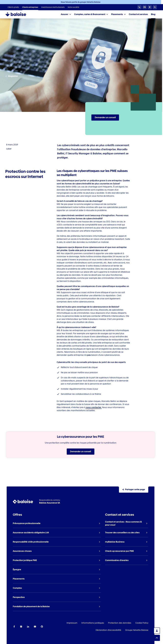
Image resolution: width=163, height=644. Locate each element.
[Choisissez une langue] (145, 7)
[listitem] (13, 7)
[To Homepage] (18, 14)
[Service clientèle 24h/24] (139, 7)
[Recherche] (155, 7)
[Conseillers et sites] (150, 7)
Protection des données (126, 623)
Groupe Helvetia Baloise (143, 630)
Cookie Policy (148, 623)
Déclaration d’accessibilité (115, 630)
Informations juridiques (99, 623)
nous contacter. (93, 407)
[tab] (66, 14)
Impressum (79, 623)
